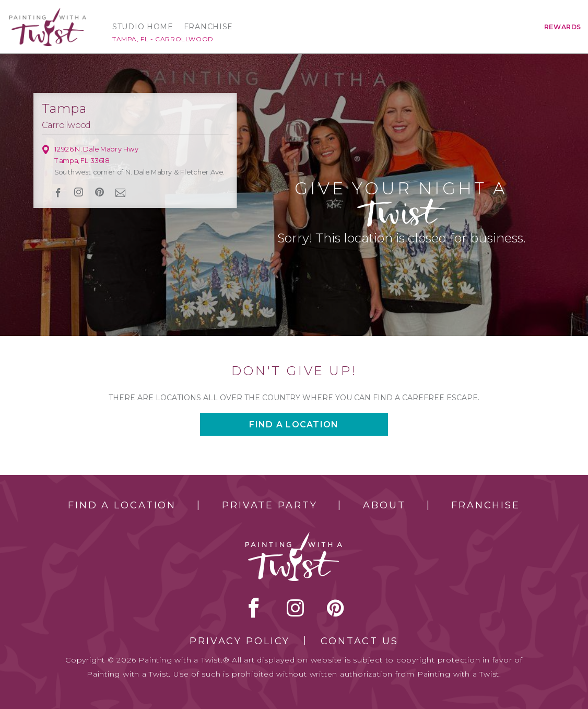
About (384, 505)
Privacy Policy (240, 641)
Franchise (208, 27)
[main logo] (48, 13)
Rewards (563, 27)
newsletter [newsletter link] (121, 192)
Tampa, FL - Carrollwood (163, 39)
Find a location (294, 425)
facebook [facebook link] (59, 193)
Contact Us (360, 641)
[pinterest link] (99, 192)
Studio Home (143, 27)
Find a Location (122, 505)
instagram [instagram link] (79, 192)
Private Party (269, 505)
